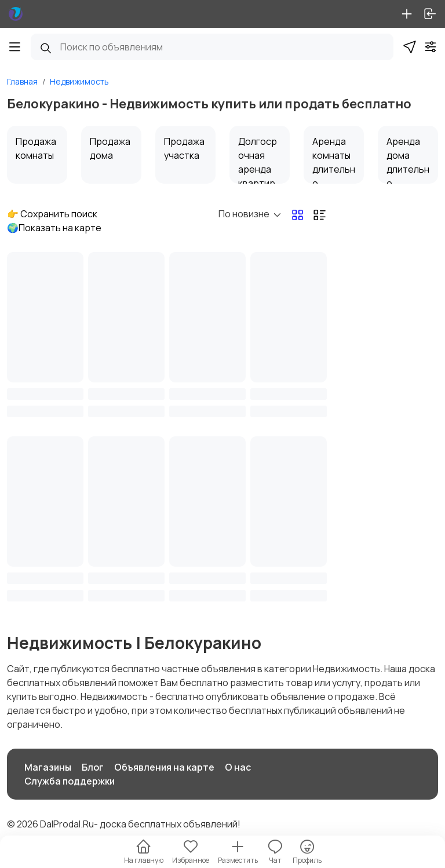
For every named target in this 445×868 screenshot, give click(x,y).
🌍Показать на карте (54, 228)
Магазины (48, 767)
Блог (93, 767)
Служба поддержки (70, 781)
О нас (238, 767)
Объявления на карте (164, 767)
